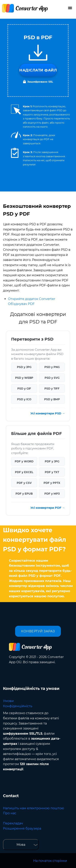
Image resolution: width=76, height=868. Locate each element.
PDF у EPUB (24, 494)
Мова (21, 845)
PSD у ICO (24, 399)
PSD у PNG (52, 367)
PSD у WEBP (24, 378)
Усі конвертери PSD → (48, 413)
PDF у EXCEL (24, 472)
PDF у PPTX (52, 483)
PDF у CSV (24, 483)
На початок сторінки (50, 861)
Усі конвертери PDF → (48, 508)
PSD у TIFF (52, 389)
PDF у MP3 (52, 494)
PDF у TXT (52, 472)
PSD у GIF (24, 389)
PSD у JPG (24, 367)
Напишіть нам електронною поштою (34, 808)
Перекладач (13, 823)
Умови (8, 701)
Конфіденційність (18, 706)
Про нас (10, 813)
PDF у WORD (24, 461)
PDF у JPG (52, 461)
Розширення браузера (22, 828)
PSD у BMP (52, 399)
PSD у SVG (52, 378)
